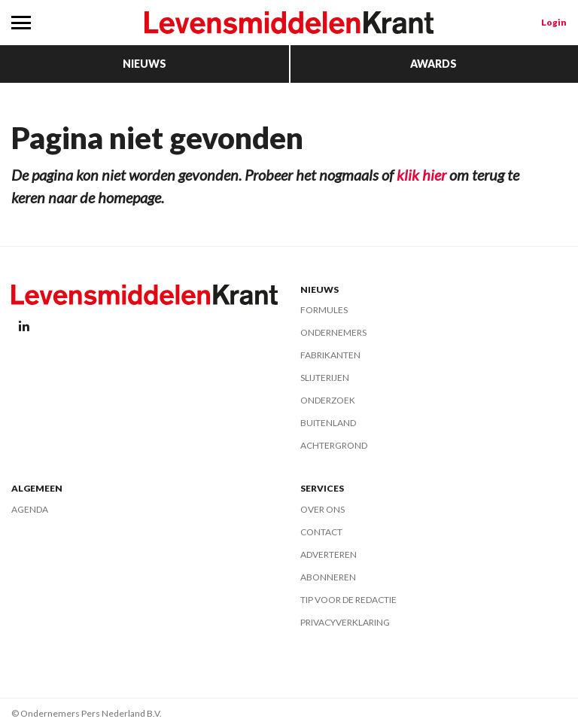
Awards (433, 64)
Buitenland (328, 423)
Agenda (30, 509)
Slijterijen (325, 378)
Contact (321, 532)
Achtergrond (334, 445)
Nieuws (144, 64)
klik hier (421, 175)
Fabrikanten (330, 355)
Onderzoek (328, 400)
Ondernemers (333, 332)
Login (554, 22)
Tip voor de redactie (348, 600)
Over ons (322, 509)
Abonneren (328, 577)
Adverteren (329, 554)
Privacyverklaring (345, 622)
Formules (324, 310)
